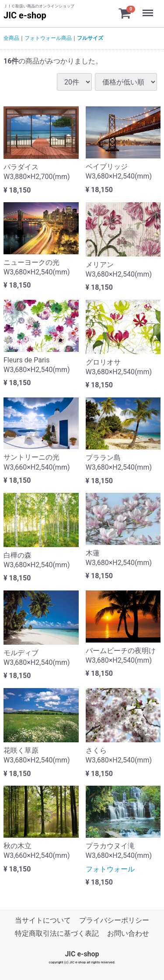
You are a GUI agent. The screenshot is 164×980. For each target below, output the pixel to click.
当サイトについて (43, 920)
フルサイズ (90, 38)
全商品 (11, 38)
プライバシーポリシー (114, 920)
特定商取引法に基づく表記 (57, 934)
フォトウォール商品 (48, 38)
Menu (149, 9)
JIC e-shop (25, 15)
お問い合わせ (128, 934)
